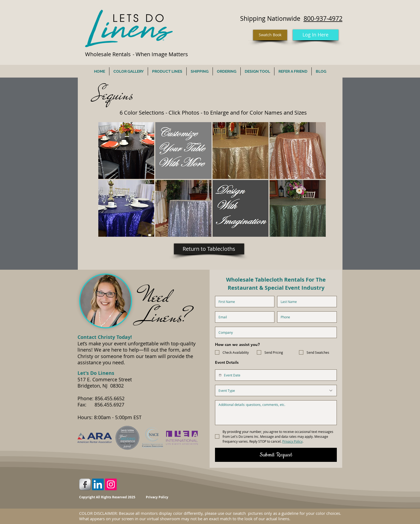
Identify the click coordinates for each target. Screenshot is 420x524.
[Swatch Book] (270, 35)
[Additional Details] (276, 413)
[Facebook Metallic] (85, 484)
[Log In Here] (316, 35)
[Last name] (305, 302)
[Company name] (274, 332)
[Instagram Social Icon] (111, 484)
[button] (126, 151)
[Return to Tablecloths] (209, 249)
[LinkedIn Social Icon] (98, 484)
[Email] (243, 317)
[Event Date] (220, 375)
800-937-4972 (323, 19)
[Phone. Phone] (305, 317)
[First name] (243, 302)
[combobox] (276, 391)
